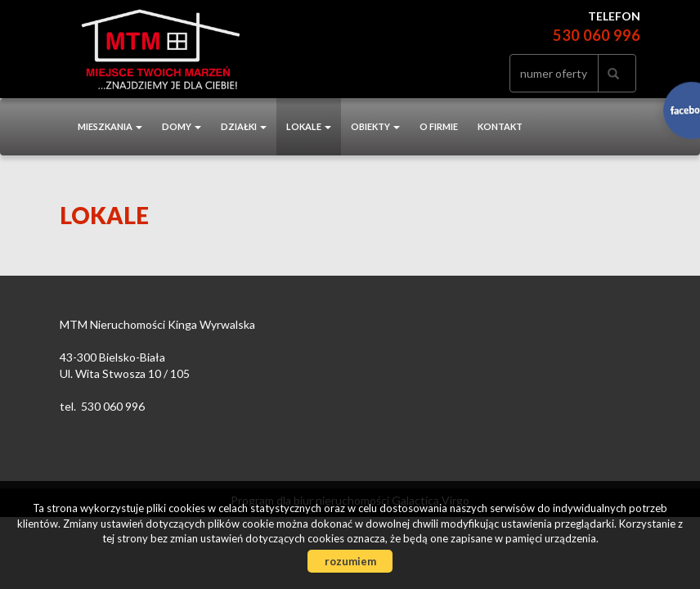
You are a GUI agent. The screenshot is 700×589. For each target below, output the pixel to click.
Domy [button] (182, 126)
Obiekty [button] (375, 126)
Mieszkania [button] (110, 126)
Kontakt (500, 126)
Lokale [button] (309, 126)
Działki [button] (244, 126)
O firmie (439, 126)
